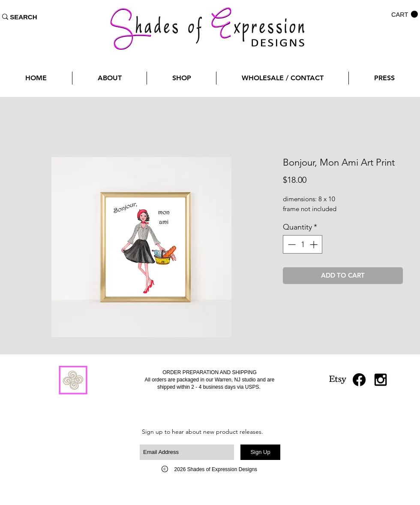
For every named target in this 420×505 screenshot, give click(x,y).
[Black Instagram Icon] (381, 380)
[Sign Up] (260, 452)
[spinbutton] (303, 244)
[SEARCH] (24, 17)
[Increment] (314, 244)
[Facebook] (359, 380)
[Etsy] (338, 380)
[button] (405, 14)
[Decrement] (291, 244)
